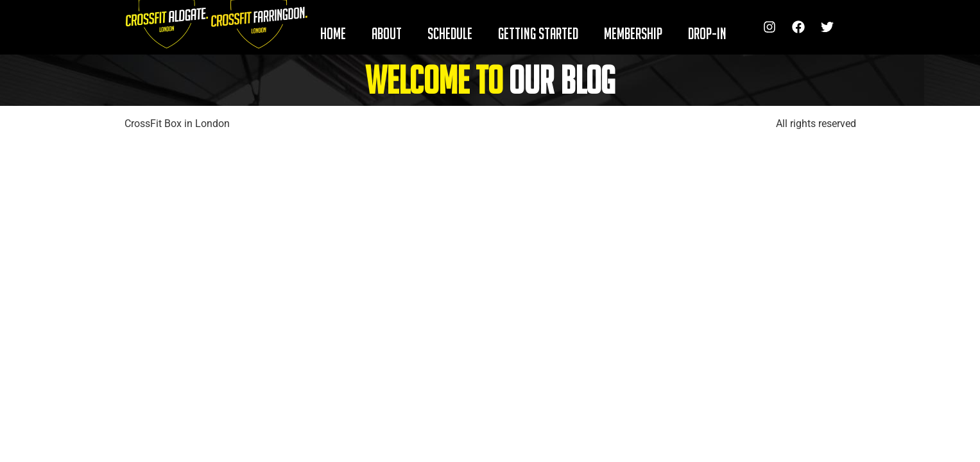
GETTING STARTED (538, 33)
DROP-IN (707, 33)
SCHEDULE (450, 33)
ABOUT (387, 33)
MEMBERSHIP (633, 33)
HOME (333, 33)
